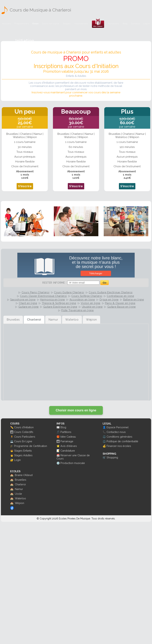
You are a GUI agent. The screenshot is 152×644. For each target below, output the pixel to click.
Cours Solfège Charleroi (87, 296)
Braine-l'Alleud (24, 475)
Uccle (18, 494)
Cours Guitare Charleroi (69, 292)
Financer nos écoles (119, 446)
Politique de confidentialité (122, 441)
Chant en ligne (28, 303)
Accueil (6, 24)
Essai (36, 24)
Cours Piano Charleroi (36, 292)
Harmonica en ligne (52, 300)
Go (105, 283)
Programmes (22, 24)
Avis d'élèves (69, 446)
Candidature (68, 451)
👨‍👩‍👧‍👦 (12, 432)
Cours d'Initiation (24, 427)
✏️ (12, 427)
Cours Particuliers (25, 437)
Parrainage (67, 441)
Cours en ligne (51, 24)
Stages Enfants (23, 451)
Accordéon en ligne (82, 300)
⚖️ (104, 437)
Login (147, 24)
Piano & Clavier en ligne (120, 303)
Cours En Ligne (23, 441)
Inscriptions (81, 24)
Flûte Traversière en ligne (78, 310)
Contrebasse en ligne (120, 296)
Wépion (19, 503)
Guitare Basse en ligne (122, 307)
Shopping (112, 457)
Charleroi (20, 484)
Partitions (113, 24)
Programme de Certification (31, 446)
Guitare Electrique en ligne (60, 307)
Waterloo (20, 498)
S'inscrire (25, 186)
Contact (136, 24)
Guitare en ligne (29, 307)
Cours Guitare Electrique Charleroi (111, 292)
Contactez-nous (116, 432)
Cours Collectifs (24, 432)
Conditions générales (119, 437)
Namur (19, 489)
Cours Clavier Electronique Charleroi (43, 296)
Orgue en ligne (109, 300)
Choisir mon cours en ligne (76, 410)
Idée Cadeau (68, 437)
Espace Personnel (118, 427)
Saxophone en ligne (23, 300)
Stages (67, 24)
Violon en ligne (91, 303)
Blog (125, 24)
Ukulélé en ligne (92, 307)
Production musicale (73, 463)
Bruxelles (21, 480)
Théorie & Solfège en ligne (59, 303)
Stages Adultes (23, 455)
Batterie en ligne (134, 300)
